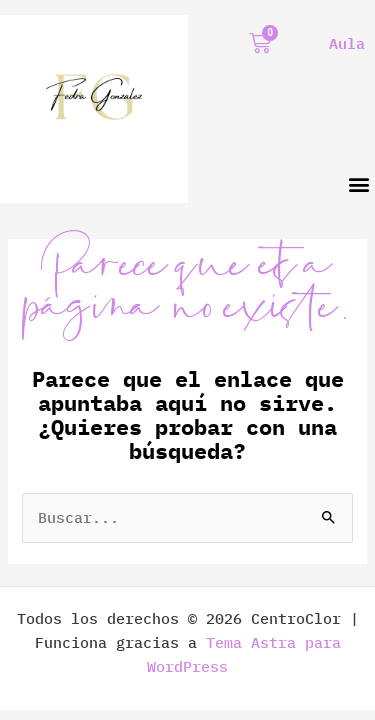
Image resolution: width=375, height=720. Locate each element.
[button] (358, 184)
